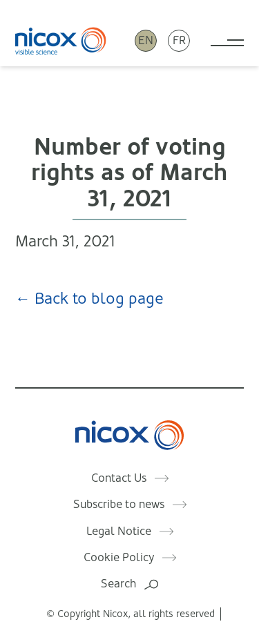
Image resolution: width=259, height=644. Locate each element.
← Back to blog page (89, 299)
